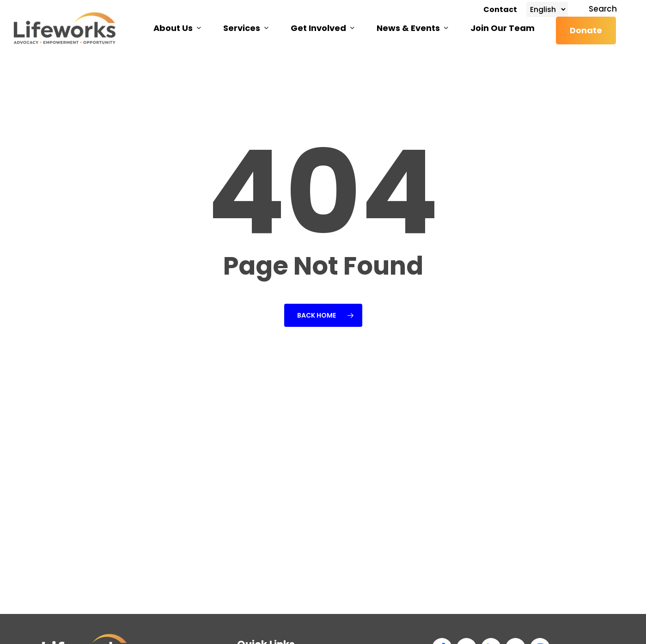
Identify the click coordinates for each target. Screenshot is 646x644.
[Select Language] (547, 9)
